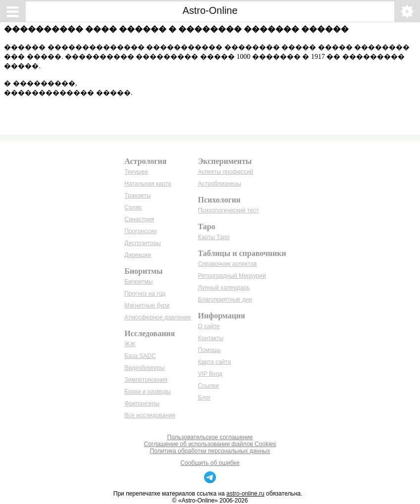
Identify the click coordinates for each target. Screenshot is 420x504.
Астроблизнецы (219, 184)
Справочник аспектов (227, 264)
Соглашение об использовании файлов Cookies (210, 444)
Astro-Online (210, 10)
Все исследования (150, 415)
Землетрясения (146, 380)
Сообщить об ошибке (210, 463)
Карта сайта (214, 362)
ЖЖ (130, 344)
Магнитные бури (147, 305)
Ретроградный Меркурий (232, 276)
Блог (204, 398)
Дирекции (138, 255)
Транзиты (137, 196)
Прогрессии (140, 231)
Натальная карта (148, 184)
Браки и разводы (148, 392)
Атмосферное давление (157, 317)
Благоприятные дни (225, 300)
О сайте (209, 326)
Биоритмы (138, 282)
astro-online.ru (245, 494)
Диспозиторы (142, 243)
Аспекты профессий (225, 172)
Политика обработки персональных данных (210, 451)
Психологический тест (228, 210)
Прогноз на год (145, 294)
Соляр (133, 207)
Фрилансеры (142, 403)
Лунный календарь (224, 288)
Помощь (209, 350)
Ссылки (208, 386)
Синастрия (139, 219)
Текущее (136, 172)
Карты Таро (213, 237)
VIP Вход (210, 374)
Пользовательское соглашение (210, 437)
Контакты (210, 338)
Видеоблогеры (144, 368)
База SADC (140, 356)
